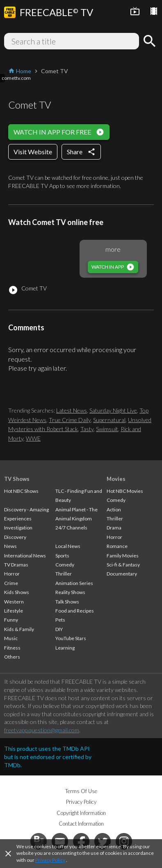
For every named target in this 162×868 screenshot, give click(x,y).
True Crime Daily (70, 420)
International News (25, 556)
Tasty (87, 429)
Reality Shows (70, 592)
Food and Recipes (75, 611)
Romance (117, 546)
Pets (60, 620)
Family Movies (123, 556)
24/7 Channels (71, 528)
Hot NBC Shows (21, 491)
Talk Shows (67, 602)
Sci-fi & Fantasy (123, 565)
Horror (12, 574)
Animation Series (74, 583)
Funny (11, 620)
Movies (116, 479)
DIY (59, 629)
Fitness (12, 648)
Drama (114, 528)
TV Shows (17, 479)
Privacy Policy (50, 860)
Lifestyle (14, 611)
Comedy (65, 565)
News (10, 546)
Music (11, 638)
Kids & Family (19, 629)
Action (114, 509)
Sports (62, 556)
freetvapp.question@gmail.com (42, 730)
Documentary (122, 574)
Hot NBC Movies (125, 491)
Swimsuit (107, 429)
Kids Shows (17, 592)
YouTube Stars (71, 638)
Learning (65, 648)
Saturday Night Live (113, 410)
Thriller (64, 574)
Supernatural (109, 420)
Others (12, 657)
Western (14, 602)
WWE (33, 438)
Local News (68, 546)
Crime (11, 583)
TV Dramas (16, 565)
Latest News (72, 410)
